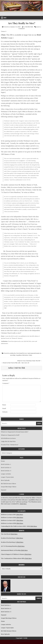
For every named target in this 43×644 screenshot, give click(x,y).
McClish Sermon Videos (8, 484)
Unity (30, 355)
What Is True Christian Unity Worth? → (30, 361)
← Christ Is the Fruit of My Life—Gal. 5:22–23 (15, 363)
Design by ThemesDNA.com (21, 641)
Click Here (23, 504)
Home (3, 461)
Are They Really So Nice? (22, 23)
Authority (13, 353)
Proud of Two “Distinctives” (10, 445)
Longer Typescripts (7, 477)
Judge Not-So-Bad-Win (8, 441)
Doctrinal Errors (22, 353)
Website (5, 412)
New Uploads (5, 480)
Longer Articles (6, 474)
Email (4, 408)
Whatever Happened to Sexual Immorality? (15, 432)
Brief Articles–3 (6, 471)
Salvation (25, 355)
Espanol (4, 490)
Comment (6, 383)
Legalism (19, 355)
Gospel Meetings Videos (9, 487)
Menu (5, 18)
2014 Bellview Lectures (8, 438)
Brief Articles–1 (6, 464)
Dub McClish (29, 27)
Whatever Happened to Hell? (10, 435)
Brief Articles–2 (6, 468)
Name (4, 405)
